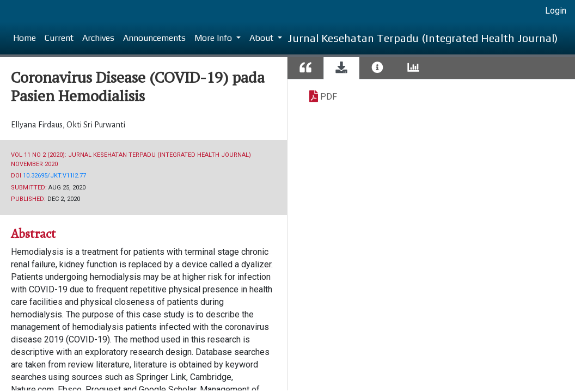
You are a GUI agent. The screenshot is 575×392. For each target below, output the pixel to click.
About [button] (262, 38)
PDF (329, 97)
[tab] (305, 68)
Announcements (154, 38)
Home (25, 38)
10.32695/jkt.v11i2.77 (54, 176)
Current (59, 38)
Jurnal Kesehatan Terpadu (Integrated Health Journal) (423, 38)
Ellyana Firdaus (38, 125)
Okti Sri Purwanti (96, 125)
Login (556, 11)
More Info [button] (214, 38)
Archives (98, 38)
